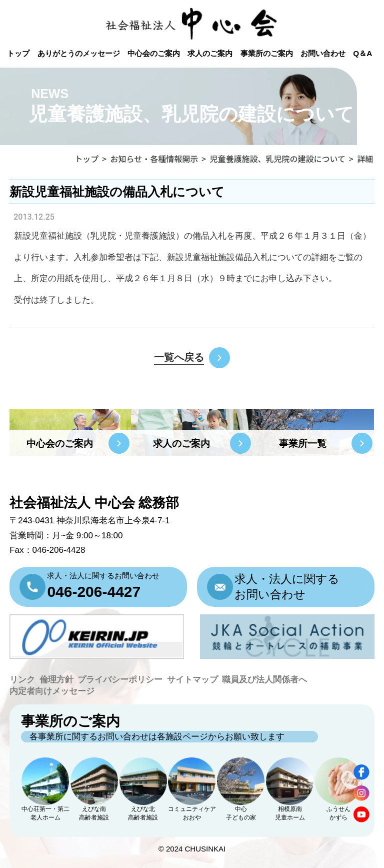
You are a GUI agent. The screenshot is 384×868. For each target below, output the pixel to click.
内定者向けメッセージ (52, 691)
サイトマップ (192, 680)
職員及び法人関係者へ (264, 680)
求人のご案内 (210, 53)
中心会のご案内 (154, 53)
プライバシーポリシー (120, 680)
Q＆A (362, 53)
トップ (18, 53)
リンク (22, 680)
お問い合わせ (323, 53)
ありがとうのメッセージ (79, 53)
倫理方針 (56, 680)
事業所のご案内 (267, 53)
